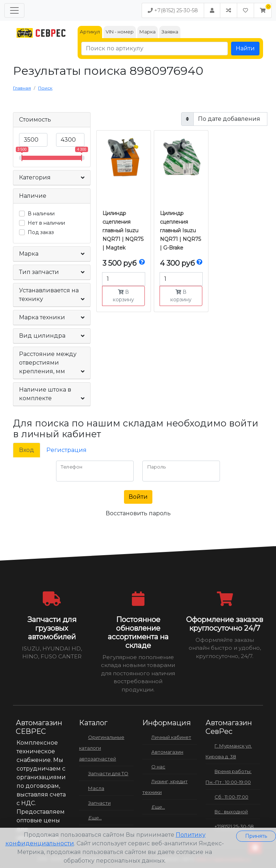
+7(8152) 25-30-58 (173, 10)
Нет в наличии (46, 223)
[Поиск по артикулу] (155, 49)
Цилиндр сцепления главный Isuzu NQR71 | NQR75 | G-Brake (180, 230)
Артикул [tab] (90, 32)
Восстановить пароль (138, 513)
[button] (263, 10)
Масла (96, 788)
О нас (158, 767)
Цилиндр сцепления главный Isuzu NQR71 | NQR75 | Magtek (123, 230)
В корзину (123, 296)
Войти (138, 497)
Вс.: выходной (231, 812)
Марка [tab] (148, 32)
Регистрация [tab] (66, 450)
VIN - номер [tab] (120, 32)
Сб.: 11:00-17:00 (231, 797)
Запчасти (99, 803)
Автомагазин (167, 752)
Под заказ (41, 232)
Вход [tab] (27, 450)
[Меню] (14, 10)
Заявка (170, 32)
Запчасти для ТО (108, 773)
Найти (245, 48)
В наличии (41, 214)
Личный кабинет (171, 737)
